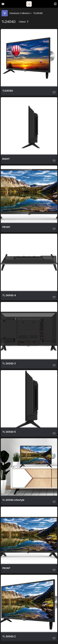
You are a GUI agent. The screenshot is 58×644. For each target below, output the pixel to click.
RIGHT (6, 159)
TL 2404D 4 (9, 295)
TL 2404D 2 (9, 637)
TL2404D (38, 13)
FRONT (6, 227)
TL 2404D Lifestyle (13, 500)
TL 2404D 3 (9, 364)
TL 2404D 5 (9, 432)
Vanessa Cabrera (20, 13)
